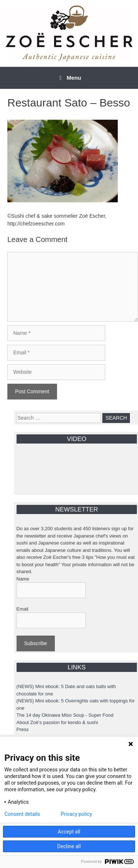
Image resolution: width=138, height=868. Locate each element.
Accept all (69, 832)
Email (23, 609)
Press (23, 729)
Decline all (69, 846)
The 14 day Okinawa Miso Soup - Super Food (65, 715)
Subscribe (36, 643)
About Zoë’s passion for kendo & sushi (57, 722)
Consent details (22, 814)
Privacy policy (76, 814)
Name (23, 579)
